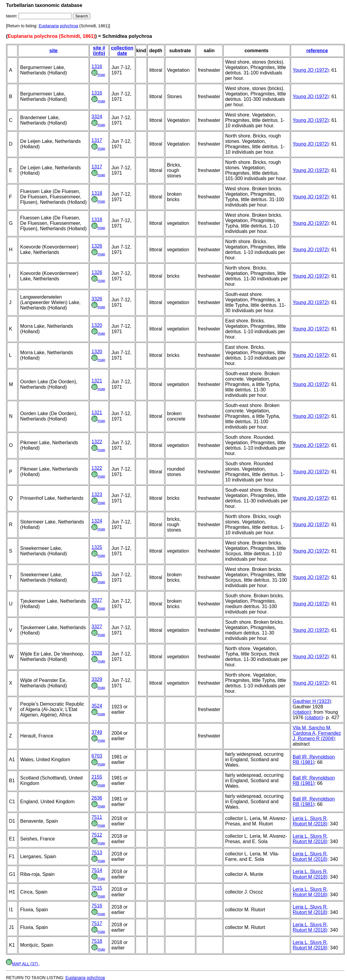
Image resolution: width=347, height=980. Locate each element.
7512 (97, 835)
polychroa (69, 26)
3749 (97, 732)
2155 (97, 777)
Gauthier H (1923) (312, 701)
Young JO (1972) (311, 70)
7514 (97, 870)
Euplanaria (49, 26)
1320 (97, 325)
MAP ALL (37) (22, 964)
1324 (97, 521)
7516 (97, 906)
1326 (97, 246)
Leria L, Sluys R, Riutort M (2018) (310, 821)
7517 (97, 923)
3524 (97, 706)
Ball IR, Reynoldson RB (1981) (314, 760)
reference (317, 51)
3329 (97, 679)
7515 (97, 888)
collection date (122, 51)
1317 (97, 140)
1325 (97, 547)
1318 (97, 193)
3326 (97, 299)
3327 (97, 600)
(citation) (302, 712)
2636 (97, 798)
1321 (97, 381)
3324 (97, 117)
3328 (97, 653)
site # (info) (99, 51)
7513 (97, 853)
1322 (97, 442)
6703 (97, 756)
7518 (97, 941)
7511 (97, 817)
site (53, 51)
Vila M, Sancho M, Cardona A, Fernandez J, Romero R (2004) (317, 733)
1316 (97, 66)
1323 (97, 495)
